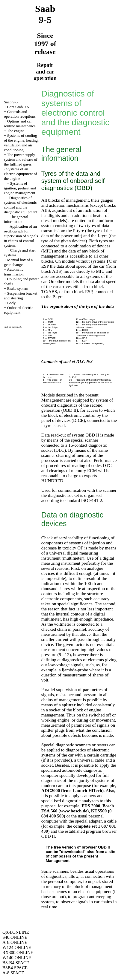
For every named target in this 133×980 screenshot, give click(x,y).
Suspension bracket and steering (21, 296)
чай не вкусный (12, 327)
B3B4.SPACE (15, 968)
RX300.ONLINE (18, 953)
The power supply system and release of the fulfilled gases (21, 159)
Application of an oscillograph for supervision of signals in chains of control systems (21, 236)
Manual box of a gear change (18, 262)
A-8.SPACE (13, 973)
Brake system (18, 288)
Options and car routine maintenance (20, 124)
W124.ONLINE (17, 947)
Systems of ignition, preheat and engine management (20, 188)
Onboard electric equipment (19, 310)
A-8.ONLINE (15, 942)
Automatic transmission (14, 272)
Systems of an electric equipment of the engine (20, 174)
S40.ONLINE (15, 937)
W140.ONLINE (17, 958)
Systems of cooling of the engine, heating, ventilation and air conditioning (21, 143)
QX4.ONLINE (16, 932)
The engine (16, 131)
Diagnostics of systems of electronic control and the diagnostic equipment (21, 205)
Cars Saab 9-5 (18, 107)
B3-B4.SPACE (16, 963)
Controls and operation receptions (20, 114)
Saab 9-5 (11, 102)
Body (11, 303)
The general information (16, 219)
